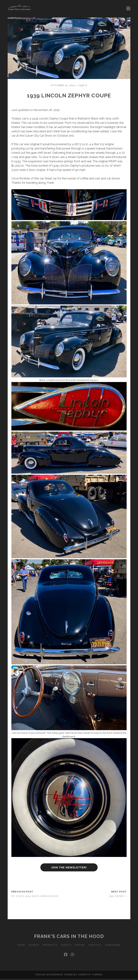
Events (66, 945)
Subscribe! (113, 945)
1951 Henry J (118, 896)
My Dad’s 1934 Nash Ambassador (35, 896)
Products (50, 945)
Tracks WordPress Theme (54, 975)
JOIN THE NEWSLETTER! (69, 867)
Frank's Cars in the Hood (69, 936)
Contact (95, 945)
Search (34, 945)
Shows (80, 945)
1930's (83, 85)
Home (21, 945)
